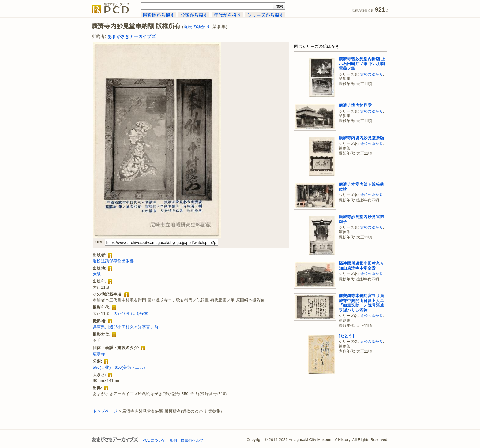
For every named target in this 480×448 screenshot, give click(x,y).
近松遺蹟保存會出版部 (113, 261)
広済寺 (99, 354)
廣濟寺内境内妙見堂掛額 (361, 138)
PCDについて (154, 440)
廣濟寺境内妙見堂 (355, 105)
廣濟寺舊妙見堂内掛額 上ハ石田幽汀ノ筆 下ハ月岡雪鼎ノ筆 (362, 64)
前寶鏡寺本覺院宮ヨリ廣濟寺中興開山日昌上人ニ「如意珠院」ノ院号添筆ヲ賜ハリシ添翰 (361, 303)
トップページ (105, 411)
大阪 (97, 274)
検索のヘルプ (192, 440)
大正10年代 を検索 (131, 314)
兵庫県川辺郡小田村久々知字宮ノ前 (126, 327)
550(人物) (102, 367)
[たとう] (347, 336)
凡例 (173, 440)
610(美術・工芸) (130, 367)
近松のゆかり (197, 27)
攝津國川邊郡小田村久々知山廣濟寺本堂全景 (361, 266)
